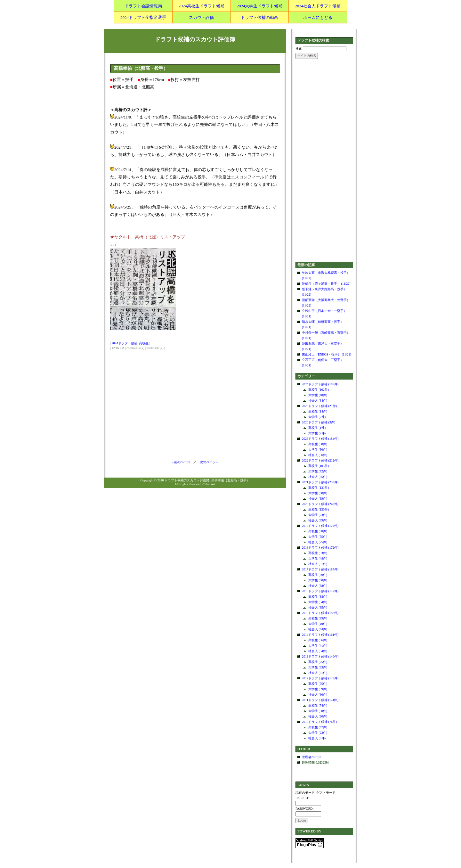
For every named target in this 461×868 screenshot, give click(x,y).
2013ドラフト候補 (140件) (320, 656)
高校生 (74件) (318, 705)
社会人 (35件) (318, 477)
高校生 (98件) (318, 444)
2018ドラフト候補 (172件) (320, 548)
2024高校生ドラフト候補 (202, 6)
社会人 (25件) (318, 542)
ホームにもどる (318, 17)
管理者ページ (311, 757)
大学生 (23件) (318, 733)
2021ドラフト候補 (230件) (320, 482)
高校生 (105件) (319, 466)
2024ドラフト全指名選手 (143, 17)
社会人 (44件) (318, 629)
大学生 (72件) (318, 471)
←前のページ (182, 462)
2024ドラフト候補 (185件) (320, 384)
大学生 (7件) (317, 417)
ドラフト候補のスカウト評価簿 (195, 39)
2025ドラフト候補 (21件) (319, 406)
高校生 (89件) (318, 618)
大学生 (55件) (318, 537)
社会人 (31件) (318, 564)
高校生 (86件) (318, 640)
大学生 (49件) (318, 624)
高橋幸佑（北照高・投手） (141, 68)
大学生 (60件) (318, 493)
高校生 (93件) (318, 553)
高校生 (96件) (318, 575)
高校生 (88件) (318, 597)
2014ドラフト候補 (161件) (320, 635)
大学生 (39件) (318, 689)
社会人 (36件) (318, 455)
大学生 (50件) (318, 450)
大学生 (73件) (318, 515)
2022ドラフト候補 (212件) (320, 460)
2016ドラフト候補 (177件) (320, 591)
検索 (299, 49)
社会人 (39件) (318, 499)
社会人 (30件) (318, 695)
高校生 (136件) (319, 509)
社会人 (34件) (318, 401)
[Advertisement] (324, 161)
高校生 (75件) (318, 662)
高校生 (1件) (317, 428)
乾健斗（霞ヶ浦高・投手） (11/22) (326, 284)
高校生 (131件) (319, 488)
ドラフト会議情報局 (143, 6)
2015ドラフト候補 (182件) (320, 613)
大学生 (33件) (318, 667)
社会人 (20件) (318, 716)
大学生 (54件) (318, 602)
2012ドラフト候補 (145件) (320, 678)
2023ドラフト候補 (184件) (320, 439)
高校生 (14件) (318, 411)
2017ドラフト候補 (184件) (320, 569)
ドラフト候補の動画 (259, 17)
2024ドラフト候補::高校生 (130, 343)
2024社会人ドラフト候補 (318, 6)
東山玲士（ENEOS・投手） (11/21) (327, 354)
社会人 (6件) (317, 738)
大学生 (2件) (317, 433)
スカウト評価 (201, 17)
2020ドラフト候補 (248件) (320, 504)
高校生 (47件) (318, 727)
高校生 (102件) (319, 390)
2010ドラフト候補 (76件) (319, 722)
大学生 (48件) (318, 395)
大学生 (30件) (318, 711)
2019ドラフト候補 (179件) (320, 526)
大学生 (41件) (318, 646)
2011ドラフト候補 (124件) (320, 700)
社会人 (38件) (318, 586)
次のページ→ (208, 462)
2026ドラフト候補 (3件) (319, 422)
